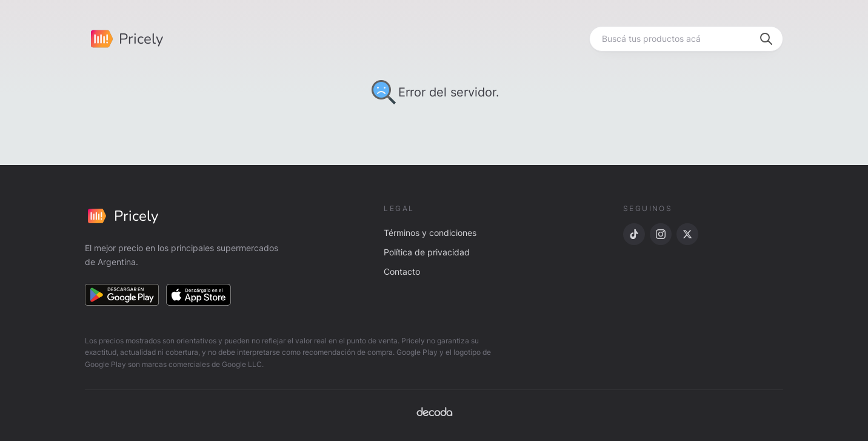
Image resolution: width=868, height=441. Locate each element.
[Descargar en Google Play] (122, 295)
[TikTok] (634, 234)
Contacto (402, 271)
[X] (687, 234)
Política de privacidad (427, 252)
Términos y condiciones (430, 233)
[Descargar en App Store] (199, 295)
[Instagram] (661, 234)
